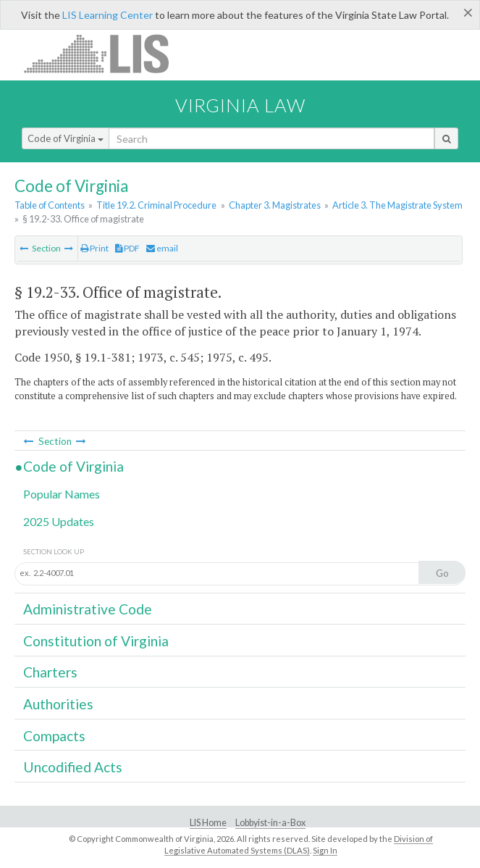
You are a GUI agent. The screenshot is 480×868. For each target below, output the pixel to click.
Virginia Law (240, 105)
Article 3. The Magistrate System (397, 205)
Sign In (325, 850)
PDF (127, 248)
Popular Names (62, 494)
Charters (50, 672)
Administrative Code (88, 609)
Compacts (54, 736)
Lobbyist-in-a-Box (270, 823)
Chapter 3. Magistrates (275, 205)
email (162, 248)
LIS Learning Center (108, 15)
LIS (105, 53)
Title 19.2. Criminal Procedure (156, 205)
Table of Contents (50, 205)
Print (94, 248)
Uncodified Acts (73, 767)
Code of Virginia (66, 138)
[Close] (468, 12)
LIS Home (208, 823)
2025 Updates (59, 521)
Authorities (58, 704)
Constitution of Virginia (96, 641)
